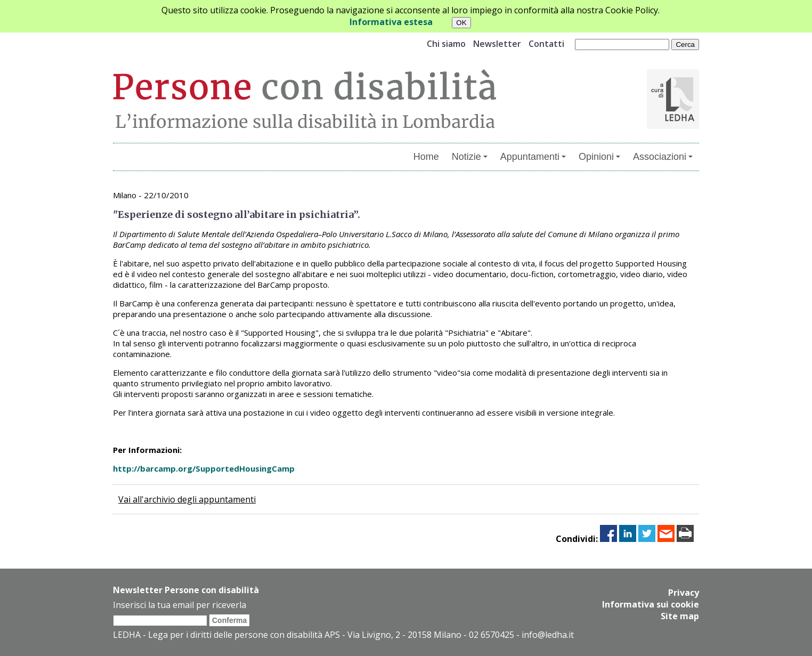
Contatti (546, 44)
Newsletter (497, 44)
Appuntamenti (533, 157)
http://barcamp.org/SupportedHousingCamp (204, 468)
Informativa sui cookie (651, 604)
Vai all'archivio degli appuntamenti (187, 499)
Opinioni (599, 157)
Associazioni (663, 157)
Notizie (470, 157)
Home (426, 157)
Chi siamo (446, 44)
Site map (680, 616)
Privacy (684, 593)
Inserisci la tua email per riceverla (180, 605)
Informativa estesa (391, 22)
